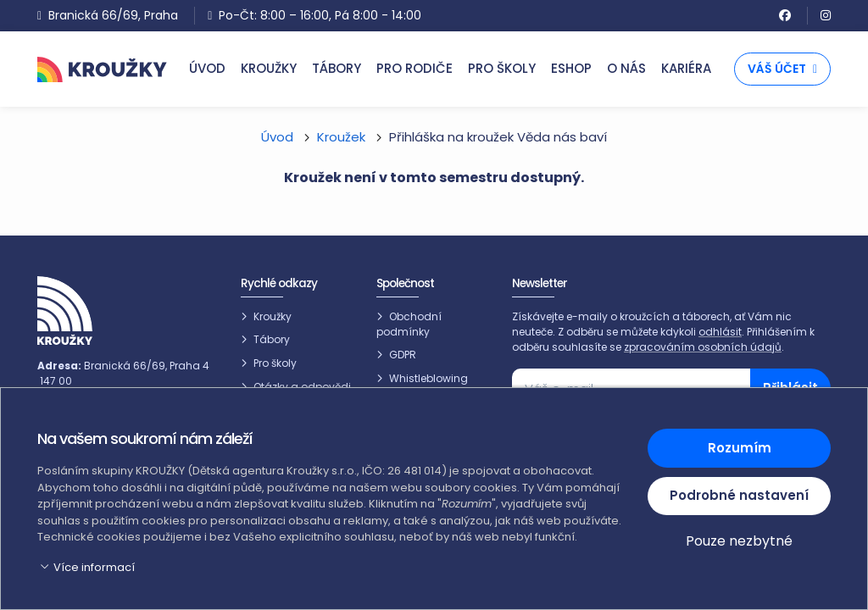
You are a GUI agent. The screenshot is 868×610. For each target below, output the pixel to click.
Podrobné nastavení (739, 495)
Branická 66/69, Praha (108, 15)
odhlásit (720, 332)
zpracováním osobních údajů (703, 347)
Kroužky (273, 316)
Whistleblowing (428, 378)
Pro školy (275, 363)
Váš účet (782, 69)
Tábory (272, 339)
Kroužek (341, 137)
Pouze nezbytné (739, 541)
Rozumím (740, 448)
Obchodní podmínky (409, 324)
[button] (332, 568)
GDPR (403, 355)
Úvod (277, 137)
